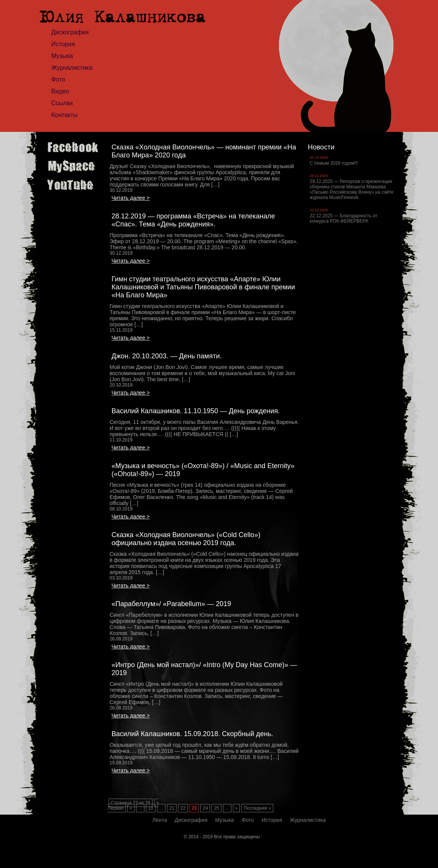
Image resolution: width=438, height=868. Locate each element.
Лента (160, 820)
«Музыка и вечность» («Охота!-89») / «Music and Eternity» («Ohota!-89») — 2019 (203, 470)
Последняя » (257, 808)
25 (216, 808)
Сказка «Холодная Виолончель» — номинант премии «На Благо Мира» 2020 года (204, 151)
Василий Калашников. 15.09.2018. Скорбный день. (193, 734)
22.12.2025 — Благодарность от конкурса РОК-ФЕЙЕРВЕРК (344, 218)
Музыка (62, 56)
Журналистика (72, 68)
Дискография (70, 32)
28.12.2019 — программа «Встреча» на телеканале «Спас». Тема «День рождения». (193, 220)
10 (151, 808)
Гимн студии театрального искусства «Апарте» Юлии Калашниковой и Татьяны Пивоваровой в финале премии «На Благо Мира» (203, 287)
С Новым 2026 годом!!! (334, 163)
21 (172, 808)
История (63, 44)
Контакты (65, 115)
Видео (60, 91)
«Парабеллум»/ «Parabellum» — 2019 (172, 604)
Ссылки (62, 103)
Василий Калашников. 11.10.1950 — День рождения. (196, 411)
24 (205, 808)
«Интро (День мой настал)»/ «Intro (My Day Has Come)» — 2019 (205, 669)
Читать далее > (131, 198)
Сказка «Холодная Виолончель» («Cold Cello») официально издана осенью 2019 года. (186, 539)
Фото (59, 79)
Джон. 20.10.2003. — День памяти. (167, 356)
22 (183, 808)
